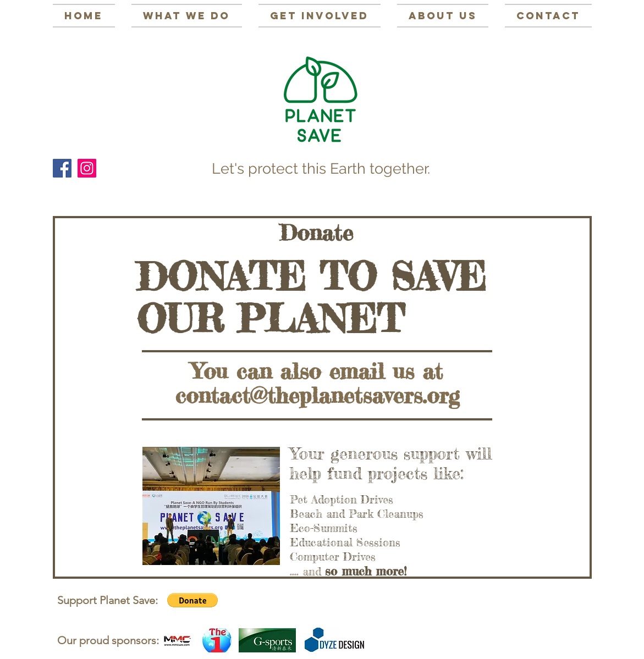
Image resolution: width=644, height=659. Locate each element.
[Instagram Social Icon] (87, 168)
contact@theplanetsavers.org (317, 395)
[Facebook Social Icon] (62, 168)
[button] (192, 600)
